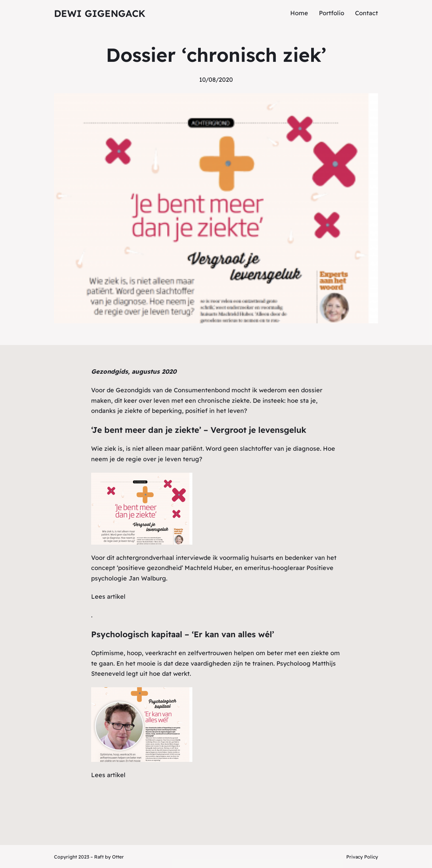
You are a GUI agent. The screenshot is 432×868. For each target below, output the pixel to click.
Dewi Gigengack (100, 13)
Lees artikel (108, 597)
